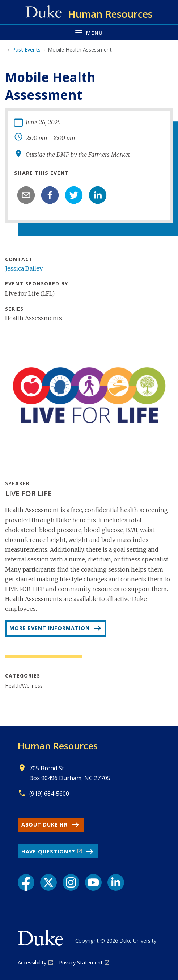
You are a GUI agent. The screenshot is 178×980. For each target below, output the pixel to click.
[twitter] (74, 195)
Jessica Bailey (24, 268)
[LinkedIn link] (116, 882)
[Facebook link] (26, 882)
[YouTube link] (93, 882)
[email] (26, 195)
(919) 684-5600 (49, 794)
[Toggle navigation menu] (89, 32)
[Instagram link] (71, 882)
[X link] (48, 882)
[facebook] (50, 195)
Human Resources (58, 746)
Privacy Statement (81, 962)
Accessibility (32, 962)
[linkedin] (98, 195)
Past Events (26, 50)
